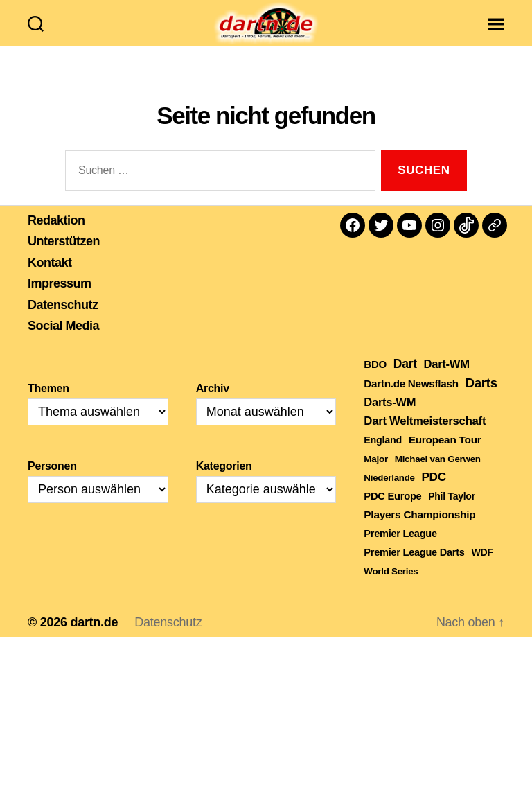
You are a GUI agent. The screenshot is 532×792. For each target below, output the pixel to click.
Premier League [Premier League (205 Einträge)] (400, 549)
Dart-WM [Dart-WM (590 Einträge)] (446, 380)
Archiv (213, 404)
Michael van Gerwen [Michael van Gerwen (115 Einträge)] (438, 475)
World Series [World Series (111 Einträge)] (391, 587)
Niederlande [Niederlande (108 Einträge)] (389, 494)
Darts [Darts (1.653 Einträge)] (481, 399)
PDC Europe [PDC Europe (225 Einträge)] (392, 512)
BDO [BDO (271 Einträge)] (375, 380)
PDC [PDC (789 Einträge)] (434, 493)
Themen (48, 404)
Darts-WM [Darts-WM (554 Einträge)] (390, 418)
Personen (52, 482)
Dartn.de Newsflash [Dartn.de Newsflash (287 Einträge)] (411, 399)
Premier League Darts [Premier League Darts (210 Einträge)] (414, 568)
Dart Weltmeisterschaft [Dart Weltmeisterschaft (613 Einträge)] (425, 437)
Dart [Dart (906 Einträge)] (405, 380)
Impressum (60, 300)
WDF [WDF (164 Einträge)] (482, 568)
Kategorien (224, 482)
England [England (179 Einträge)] (383, 456)
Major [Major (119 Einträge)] (376, 475)
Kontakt (50, 279)
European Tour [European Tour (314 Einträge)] (445, 456)
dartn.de (94, 638)
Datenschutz (63, 321)
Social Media (63, 342)
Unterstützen (64, 258)
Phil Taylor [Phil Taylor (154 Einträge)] (452, 512)
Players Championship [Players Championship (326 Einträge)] (419, 530)
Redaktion (56, 236)
